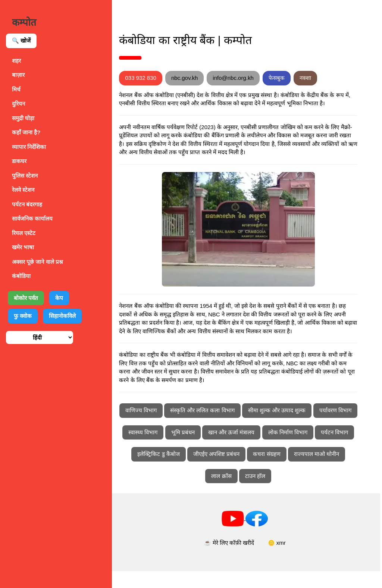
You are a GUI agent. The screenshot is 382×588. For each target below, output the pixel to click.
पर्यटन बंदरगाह (27, 204)
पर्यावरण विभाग (177, 449)
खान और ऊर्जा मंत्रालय (310, 449)
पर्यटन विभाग (215, 471)
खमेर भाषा (23, 247)
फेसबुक (294, 78)
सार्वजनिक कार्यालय (32, 218)
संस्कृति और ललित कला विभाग (234, 427)
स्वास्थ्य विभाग (221, 449)
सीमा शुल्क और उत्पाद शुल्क (308, 427)
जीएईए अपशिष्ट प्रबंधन (322, 471)
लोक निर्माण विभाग (169, 471)
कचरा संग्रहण (184, 493)
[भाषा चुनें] (40, 337)
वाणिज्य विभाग (172, 427)
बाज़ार (18, 75)
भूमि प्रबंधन (261, 449)
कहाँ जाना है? (26, 132)
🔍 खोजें (21, 40)
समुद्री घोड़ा (23, 118)
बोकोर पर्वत (26, 298)
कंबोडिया (21, 276)
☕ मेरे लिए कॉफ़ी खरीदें (238, 559)
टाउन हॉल (314, 493)
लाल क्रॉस (280, 493)
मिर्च (16, 89)
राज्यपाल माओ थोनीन (234, 493)
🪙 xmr (285, 559)
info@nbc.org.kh (251, 78)
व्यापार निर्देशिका (29, 147)
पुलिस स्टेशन (25, 176)
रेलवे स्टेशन (23, 190)
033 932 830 (158, 78)
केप (59, 298)
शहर (16, 61)
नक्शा (322, 78)
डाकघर (19, 161)
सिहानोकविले (62, 316)
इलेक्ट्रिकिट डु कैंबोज (264, 471)
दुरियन (18, 104)
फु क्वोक (23, 316)
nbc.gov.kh (202, 78)
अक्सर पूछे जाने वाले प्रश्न (37, 262)
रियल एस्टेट (24, 233)
